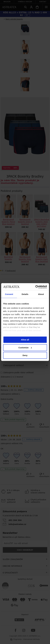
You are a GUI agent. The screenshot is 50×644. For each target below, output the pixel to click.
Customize (25, 348)
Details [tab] (25, 294)
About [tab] (41, 294)
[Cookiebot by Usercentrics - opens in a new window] (36, 287)
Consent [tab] (9, 294)
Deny (25, 355)
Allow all (25, 340)
